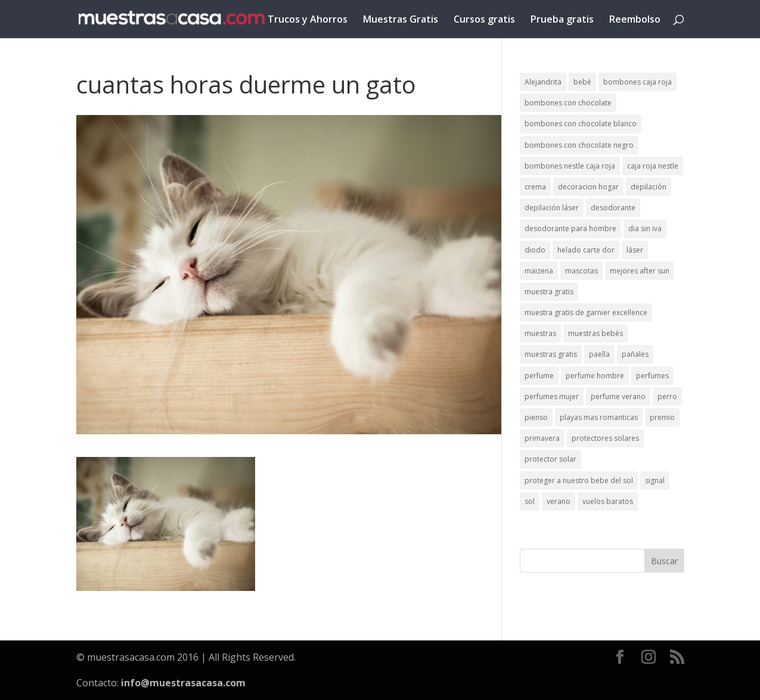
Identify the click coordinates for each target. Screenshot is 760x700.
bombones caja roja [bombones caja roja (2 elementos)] (638, 82)
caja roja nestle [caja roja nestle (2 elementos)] (653, 166)
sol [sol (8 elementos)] (530, 501)
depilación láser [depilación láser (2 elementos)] (552, 208)
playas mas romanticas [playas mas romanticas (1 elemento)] (599, 417)
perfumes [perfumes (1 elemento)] (652, 376)
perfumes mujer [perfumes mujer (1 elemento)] (552, 396)
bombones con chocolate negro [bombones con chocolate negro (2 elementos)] (579, 145)
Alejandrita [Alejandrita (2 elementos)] (543, 82)
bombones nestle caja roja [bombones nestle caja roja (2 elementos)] (570, 166)
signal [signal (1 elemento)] (655, 480)
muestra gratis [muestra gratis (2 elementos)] (549, 292)
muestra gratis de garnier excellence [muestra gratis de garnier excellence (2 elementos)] (586, 312)
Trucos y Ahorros (308, 20)
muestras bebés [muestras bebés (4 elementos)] (595, 333)
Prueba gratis (562, 20)
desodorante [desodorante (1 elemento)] (613, 208)
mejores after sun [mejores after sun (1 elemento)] (640, 271)
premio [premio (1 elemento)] (662, 417)
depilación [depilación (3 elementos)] (649, 187)
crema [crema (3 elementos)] (535, 187)
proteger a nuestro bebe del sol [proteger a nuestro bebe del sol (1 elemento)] (579, 480)
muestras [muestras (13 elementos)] (540, 333)
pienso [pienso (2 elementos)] (536, 417)
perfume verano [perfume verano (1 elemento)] (618, 396)
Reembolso (635, 20)
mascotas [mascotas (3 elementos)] (581, 271)
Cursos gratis (484, 20)
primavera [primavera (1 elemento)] (542, 438)
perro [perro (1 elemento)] (667, 396)
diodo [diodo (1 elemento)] (535, 250)
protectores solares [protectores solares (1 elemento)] (605, 438)
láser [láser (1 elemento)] (635, 250)
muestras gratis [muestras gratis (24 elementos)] (551, 354)
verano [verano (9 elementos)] (559, 501)
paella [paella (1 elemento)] (599, 354)
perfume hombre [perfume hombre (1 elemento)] (595, 376)
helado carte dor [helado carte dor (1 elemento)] (586, 250)
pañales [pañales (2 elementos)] (635, 354)
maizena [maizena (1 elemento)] (539, 271)
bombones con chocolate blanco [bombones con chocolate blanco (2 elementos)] (581, 124)
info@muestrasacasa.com (183, 683)
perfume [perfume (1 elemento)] (539, 376)
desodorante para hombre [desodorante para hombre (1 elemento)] (570, 228)
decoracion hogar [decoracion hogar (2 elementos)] (588, 187)
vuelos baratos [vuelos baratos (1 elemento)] (608, 501)
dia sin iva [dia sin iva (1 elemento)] (645, 228)
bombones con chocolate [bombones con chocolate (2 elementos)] (568, 103)
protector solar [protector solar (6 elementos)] (550, 459)
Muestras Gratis (401, 20)
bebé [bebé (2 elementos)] (582, 82)
